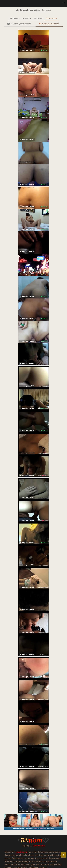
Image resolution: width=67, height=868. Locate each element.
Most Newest (15, 18)
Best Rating (27, 18)
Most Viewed (38, 18)
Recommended (51, 18)
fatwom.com (39, 846)
